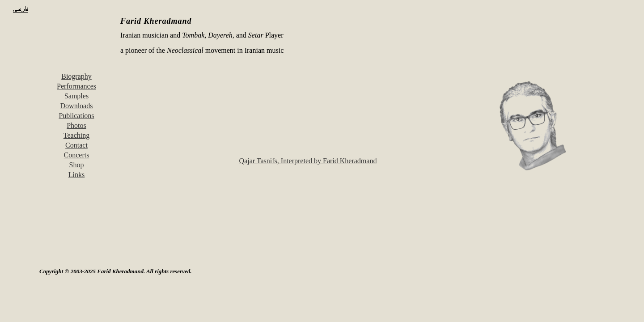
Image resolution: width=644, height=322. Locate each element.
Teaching (76, 135)
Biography (76, 76)
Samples (76, 96)
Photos (76, 125)
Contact (76, 145)
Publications (76, 116)
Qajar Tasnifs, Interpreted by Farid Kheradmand (308, 161)
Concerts (77, 155)
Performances (76, 86)
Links (76, 175)
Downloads (77, 106)
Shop (77, 165)
